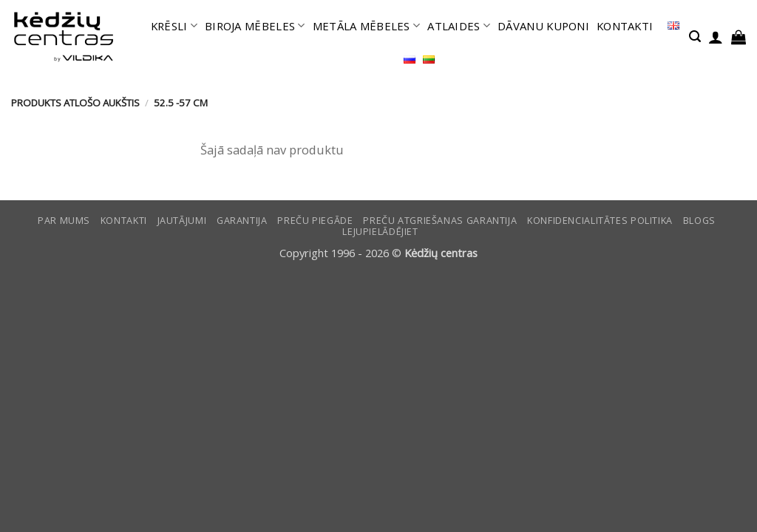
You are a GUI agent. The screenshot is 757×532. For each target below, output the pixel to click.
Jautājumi (182, 221)
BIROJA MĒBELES (255, 26)
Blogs (699, 221)
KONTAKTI (625, 26)
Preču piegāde (315, 221)
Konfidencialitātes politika (600, 221)
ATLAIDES (459, 26)
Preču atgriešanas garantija (440, 221)
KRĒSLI (174, 26)
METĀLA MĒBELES (367, 26)
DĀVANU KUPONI (543, 26)
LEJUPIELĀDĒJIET (380, 232)
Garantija (242, 221)
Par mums (64, 221)
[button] (695, 37)
